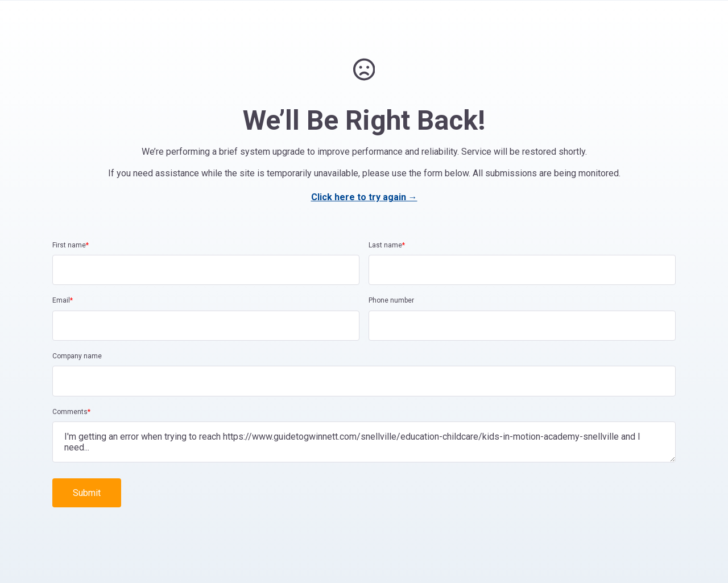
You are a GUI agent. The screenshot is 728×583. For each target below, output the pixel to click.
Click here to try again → (364, 197)
